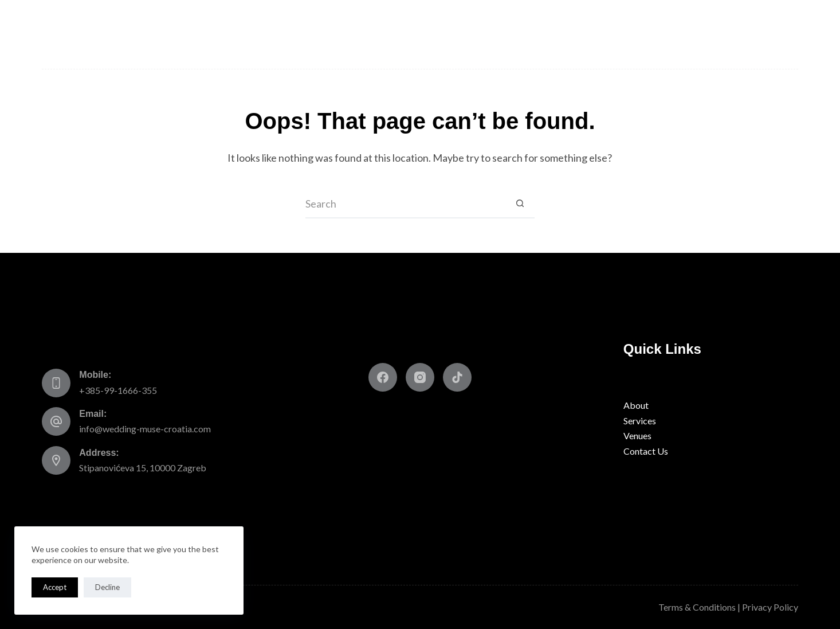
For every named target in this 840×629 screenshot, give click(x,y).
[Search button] (520, 204)
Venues (252, 34)
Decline (107, 587)
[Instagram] (420, 377)
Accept (55, 587)
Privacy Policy (770, 607)
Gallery (658, 34)
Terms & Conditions (697, 607)
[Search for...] (406, 204)
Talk (606, 34)
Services (182, 34)
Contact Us (646, 451)
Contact (768, 34)
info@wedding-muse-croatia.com (145, 429)
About (116, 34)
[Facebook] (383, 377)
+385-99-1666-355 (118, 390)
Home (66, 34)
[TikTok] (457, 377)
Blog (713, 34)
